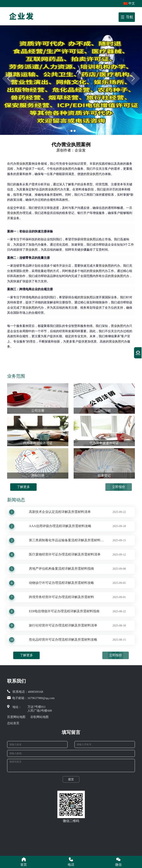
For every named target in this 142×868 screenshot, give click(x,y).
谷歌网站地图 (39, 717)
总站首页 (13, 723)
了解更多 (23, 487)
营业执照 (22, 164)
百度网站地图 (16, 717)
